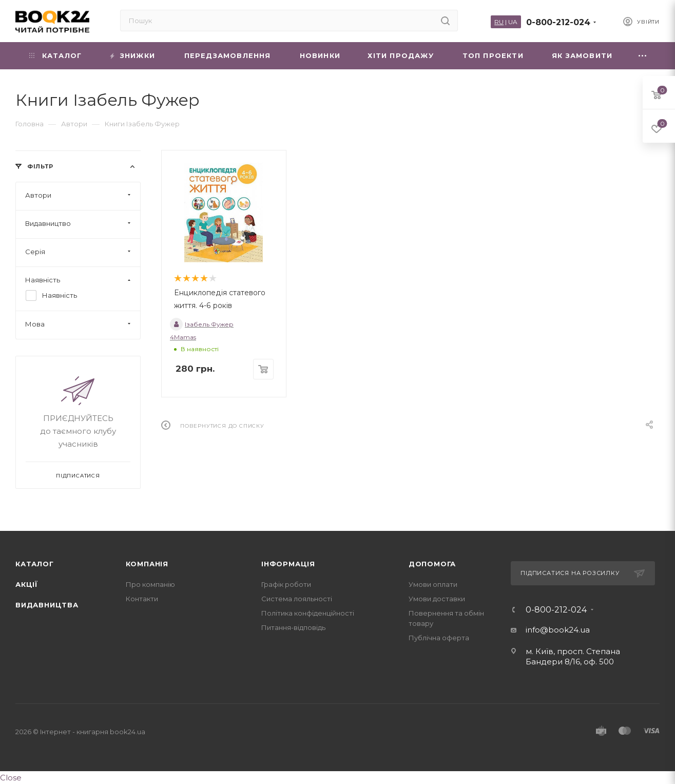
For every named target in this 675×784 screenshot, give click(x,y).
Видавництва (47, 605)
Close (11, 778)
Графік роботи (286, 584)
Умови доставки (437, 599)
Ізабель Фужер (202, 324)
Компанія (147, 564)
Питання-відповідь (293, 627)
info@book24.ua (558, 630)
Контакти (142, 599)
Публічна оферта (439, 638)
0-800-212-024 (558, 22)
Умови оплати (433, 584)
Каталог (35, 564)
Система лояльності (297, 599)
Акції (27, 584)
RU (499, 22)
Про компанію (150, 584)
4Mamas (183, 337)
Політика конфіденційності (308, 613)
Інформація (288, 564)
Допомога (432, 564)
